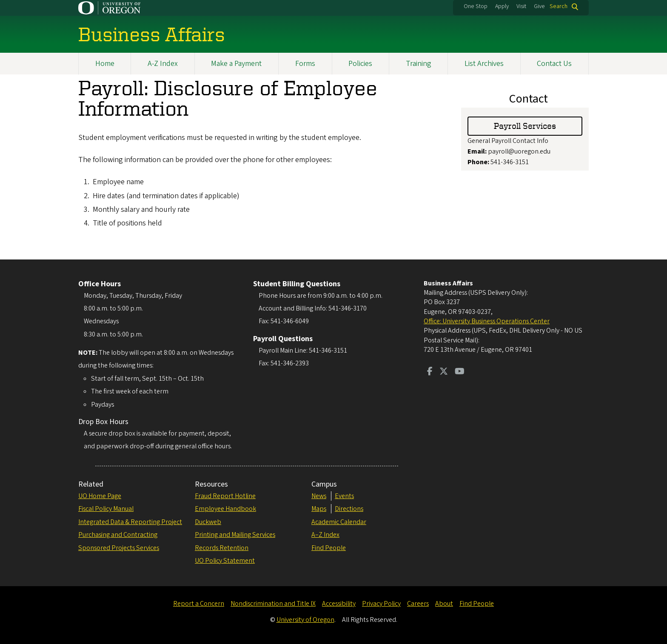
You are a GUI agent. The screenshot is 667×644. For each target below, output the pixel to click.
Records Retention (222, 548)
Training (419, 64)
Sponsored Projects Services (119, 548)
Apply (502, 6)
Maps (319, 509)
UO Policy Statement (225, 561)
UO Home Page (100, 496)
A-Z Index (163, 64)
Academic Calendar (339, 522)
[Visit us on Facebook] (430, 372)
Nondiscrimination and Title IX (273, 604)
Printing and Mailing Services (235, 535)
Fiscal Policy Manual (106, 509)
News (319, 496)
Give (539, 6)
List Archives (484, 64)
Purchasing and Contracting (118, 535)
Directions (349, 509)
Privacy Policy (381, 604)
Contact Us (554, 64)
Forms (305, 64)
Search (559, 7)
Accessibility (339, 604)
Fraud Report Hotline (225, 496)
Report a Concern (199, 604)
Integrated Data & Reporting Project (130, 522)
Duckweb (208, 522)
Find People (329, 548)
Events (344, 496)
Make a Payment (236, 64)
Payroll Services (525, 126)
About (444, 604)
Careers (418, 604)
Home (105, 64)
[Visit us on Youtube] (460, 372)
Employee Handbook (225, 509)
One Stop (476, 6)
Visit (521, 6)
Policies (360, 64)
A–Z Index (325, 535)
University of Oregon (305, 620)
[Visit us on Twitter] (444, 372)
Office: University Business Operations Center (487, 321)
